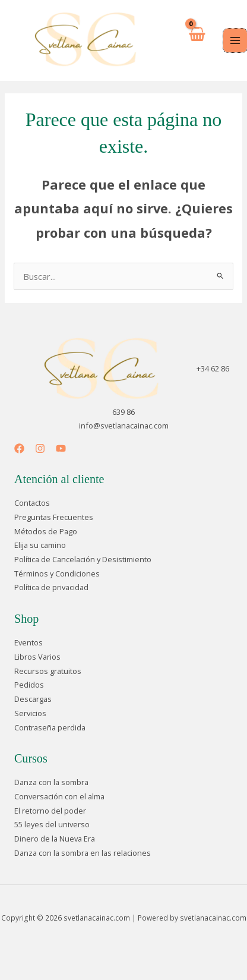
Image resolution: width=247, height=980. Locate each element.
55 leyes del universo (52, 824)
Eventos (28, 642)
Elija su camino (40, 545)
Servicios (30, 713)
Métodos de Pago (46, 531)
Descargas (33, 699)
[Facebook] (19, 448)
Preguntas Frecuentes (54, 517)
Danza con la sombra (51, 782)
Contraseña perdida (50, 727)
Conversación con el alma (59, 796)
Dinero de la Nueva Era (55, 839)
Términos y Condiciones (57, 573)
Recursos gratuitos (48, 671)
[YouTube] (61, 448)
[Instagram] (40, 448)
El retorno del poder (50, 811)
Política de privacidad (51, 587)
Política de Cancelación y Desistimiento (83, 559)
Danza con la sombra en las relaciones (83, 853)
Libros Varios (37, 657)
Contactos (32, 503)
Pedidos (29, 685)
